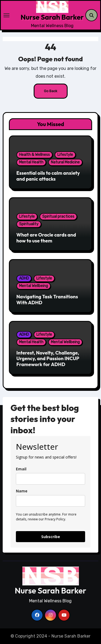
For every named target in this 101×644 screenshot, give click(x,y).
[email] (50, 479)
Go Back (51, 91)
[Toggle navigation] (12, 15)
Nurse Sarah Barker (52, 17)
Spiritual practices (58, 217)
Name (22, 491)
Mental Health (31, 162)
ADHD (24, 278)
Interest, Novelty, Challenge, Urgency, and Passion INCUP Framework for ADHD (48, 359)
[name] (50, 501)
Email (21, 469)
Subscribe (51, 537)
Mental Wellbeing (34, 286)
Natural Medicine (65, 162)
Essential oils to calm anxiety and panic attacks (48, 176)
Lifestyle (65, 155)
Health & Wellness (34, 155)
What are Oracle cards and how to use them (46, 238)
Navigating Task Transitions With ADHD (47, 300)
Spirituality (29, 224)
